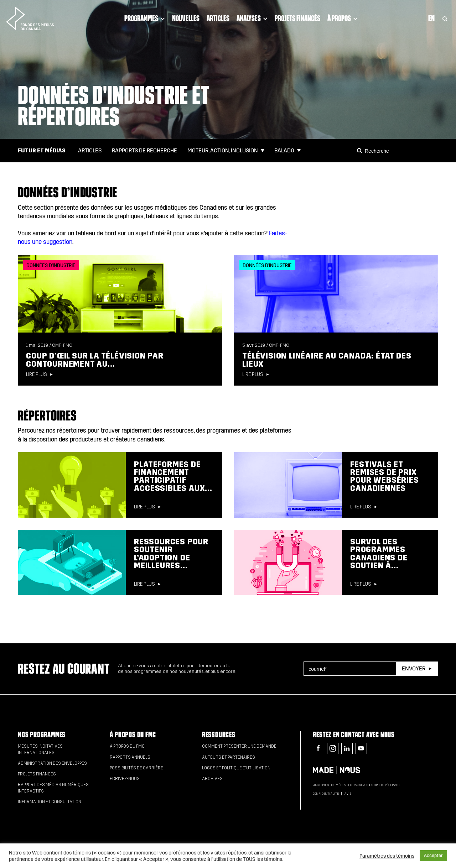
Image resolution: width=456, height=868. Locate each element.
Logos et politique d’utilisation (236, 768)
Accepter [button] (433, 856)
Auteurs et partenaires (229, 757)
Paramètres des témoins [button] (387, 856)
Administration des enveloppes (52, 763)
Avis (348, 794)
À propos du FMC (133, 735)
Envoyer (414, 668)
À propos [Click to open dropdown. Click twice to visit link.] (343, 18)
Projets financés (297, 18)
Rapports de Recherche (144, 150)
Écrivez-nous (125, 779)
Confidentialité (326, 794)
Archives (212, 779)
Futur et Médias (42, 150)
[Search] (361, 151)
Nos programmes (42, 735)
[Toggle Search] (445, 18)
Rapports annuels (130, 757)
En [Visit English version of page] (431, 18)
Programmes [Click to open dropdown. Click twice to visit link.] (145, 18)
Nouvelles (186, 18)
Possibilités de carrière (136, 768)
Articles (218, 18)
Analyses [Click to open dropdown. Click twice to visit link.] (252, 18)
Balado (284, 150)
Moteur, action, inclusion (223, 150)
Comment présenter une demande (239, 746)
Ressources (219, 735)
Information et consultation (50, 802)
